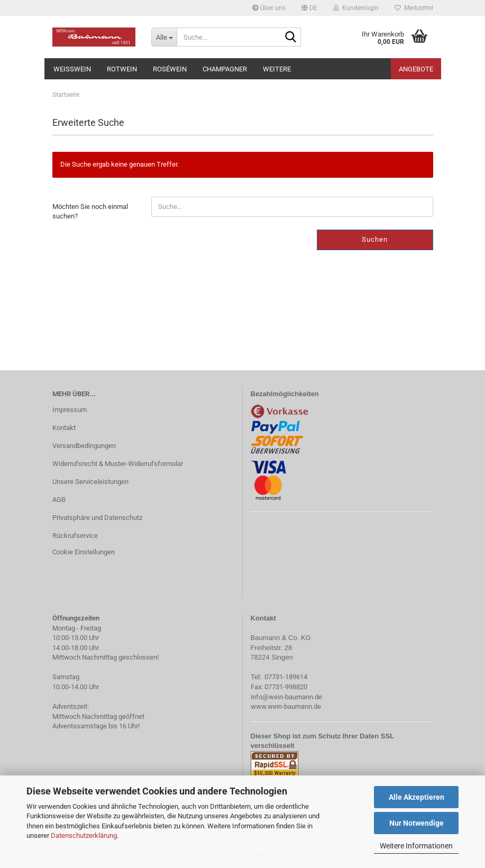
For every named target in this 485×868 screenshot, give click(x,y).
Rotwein (122, 69)
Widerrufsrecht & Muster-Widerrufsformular (118, 464)
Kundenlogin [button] (356, 8)
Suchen (375, 239)
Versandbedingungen (84, 446)
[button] (309, 8)
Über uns (269, 8)
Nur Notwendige (417, 823)
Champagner (225, 69)
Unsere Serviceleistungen (90, 482)
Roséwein (170, 69)
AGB (59, 500)
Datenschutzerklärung (84, 835)
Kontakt (64, 428)
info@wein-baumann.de (286, 697)
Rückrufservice (75, 536)
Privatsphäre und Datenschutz (97, 518)
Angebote (416, 69)
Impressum (70, 410)
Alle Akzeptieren (417, 797)
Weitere (277, 69)
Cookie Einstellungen (84, 552)
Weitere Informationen (416, 846)
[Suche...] (164, 37)
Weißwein (72, 69)
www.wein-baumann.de (286, 706)
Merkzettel (414, 8)
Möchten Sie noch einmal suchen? (90, 212)
